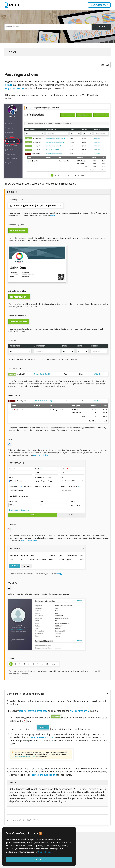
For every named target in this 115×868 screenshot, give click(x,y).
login (7, 85)
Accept (39, 859)
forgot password (13, 88)
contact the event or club (42, 737)
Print (107, 65)
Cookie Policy (44, 852)
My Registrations (78, 711)
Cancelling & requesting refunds (26, 694)
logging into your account (32, 711)
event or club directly (42, 455)
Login (99, 5)
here (52, 216)
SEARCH (102, 27)
